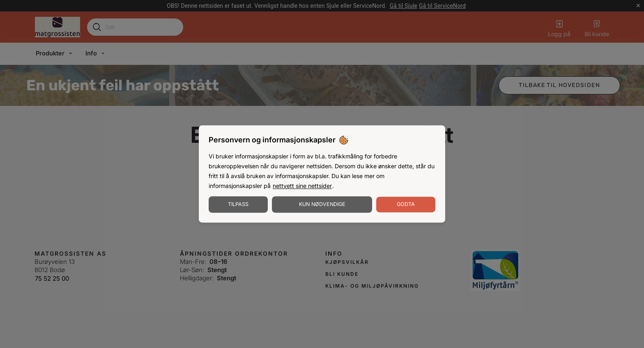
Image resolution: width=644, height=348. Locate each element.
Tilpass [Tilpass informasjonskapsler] (238, 205)
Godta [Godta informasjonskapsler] (406, 205)
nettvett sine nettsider (302, 186)
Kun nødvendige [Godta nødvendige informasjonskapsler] (322, 205)
